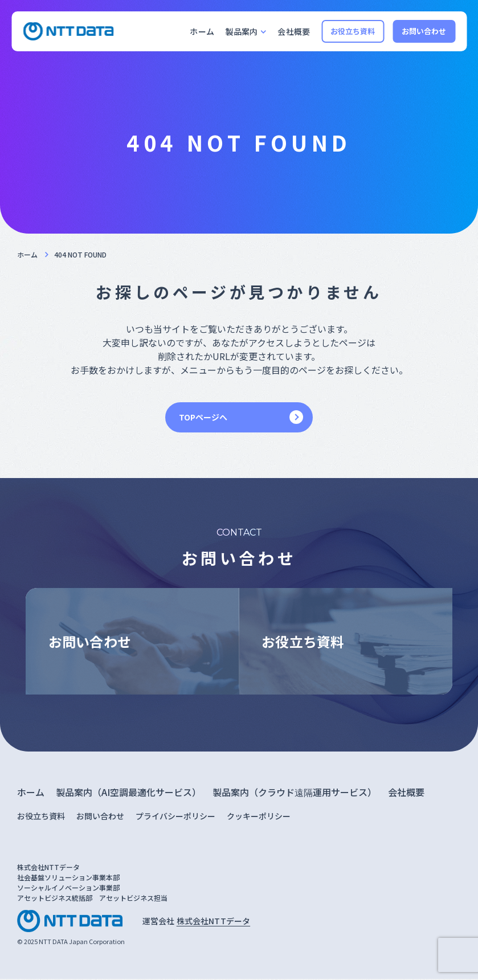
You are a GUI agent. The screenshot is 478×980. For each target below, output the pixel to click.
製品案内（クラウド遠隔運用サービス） (295, 794)
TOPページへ (203, 417)
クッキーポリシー (259, 818)
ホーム (202, 31)
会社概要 (294, 31)
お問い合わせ (424, 31)
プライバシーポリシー (175, 818)
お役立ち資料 (353, 31)
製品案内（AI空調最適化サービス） (128, 794)
